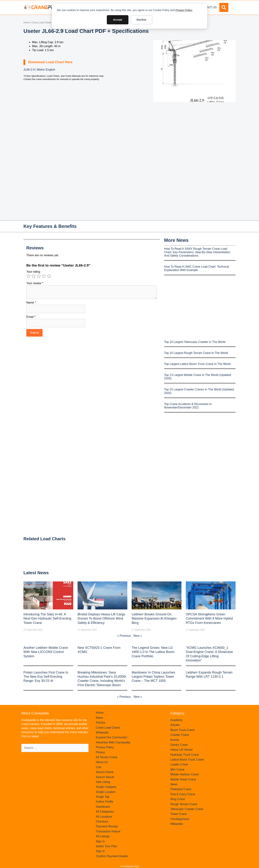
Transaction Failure (108, 831)
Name (31, 303)
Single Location (106, 792)
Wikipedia (102, 732)
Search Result (105, 777)
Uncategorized (180, 819)
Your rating (33, 272)
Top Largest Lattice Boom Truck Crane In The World (197, 364)
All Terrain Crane (107, 757)
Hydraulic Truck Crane (185, 755)
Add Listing (103, 782)
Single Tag (102, 797)
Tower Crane (179, 814)
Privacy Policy (184, 10)
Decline (141, 20)
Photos (100, 752)
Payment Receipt (107, 826)
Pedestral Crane (181, 789)
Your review (35, 283)
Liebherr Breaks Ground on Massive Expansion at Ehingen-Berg (154, 619)
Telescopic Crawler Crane (187, 809)
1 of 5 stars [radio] (28, 276)
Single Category (106, 787)
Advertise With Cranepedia (113, 742)
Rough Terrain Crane (184, 804)
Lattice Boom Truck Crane (187, 760)
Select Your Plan (106, 846)
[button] (224, 7)
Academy (176, 720)
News (99, 718)
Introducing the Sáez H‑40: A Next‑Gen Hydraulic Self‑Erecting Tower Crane (47, 619)
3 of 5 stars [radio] (39, 276)
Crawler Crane (180, 735)
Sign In (100, 841)
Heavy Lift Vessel (182, 750)
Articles (100, 723)
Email (31, 317)
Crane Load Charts (41, 22)
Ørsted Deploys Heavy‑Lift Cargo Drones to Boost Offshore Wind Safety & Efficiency (101, 619)
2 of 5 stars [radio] (34, 276)
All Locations (104, 817)
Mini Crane (177, 769)
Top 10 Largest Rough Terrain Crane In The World (196, 353)
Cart (98, 767)
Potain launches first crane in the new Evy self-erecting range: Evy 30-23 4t (46, 677)
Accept (118, 20)
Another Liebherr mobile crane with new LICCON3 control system (46, 652)
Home (27, 22)
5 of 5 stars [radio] (49, 276)
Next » (138, 636)
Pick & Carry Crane (183, 794)
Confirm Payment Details (112, 856)
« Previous (124, 636)
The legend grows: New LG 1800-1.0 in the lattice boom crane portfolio (153, 652)
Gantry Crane (179, 745)
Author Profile (105, 802)
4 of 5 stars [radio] (44, 276)
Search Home (105, 772)
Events (175, 740)
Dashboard (103, 807)
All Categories (105, 812)
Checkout (102, 822)
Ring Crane (178, 799)
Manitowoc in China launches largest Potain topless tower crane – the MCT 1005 (153, 677)
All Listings (103, 836)
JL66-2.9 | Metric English (39, 70)
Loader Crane (179, 764)
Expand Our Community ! (112, 737)
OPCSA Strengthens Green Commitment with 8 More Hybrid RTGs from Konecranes (209, 619)
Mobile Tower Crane (183, 779)
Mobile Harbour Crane (185, 774)
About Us (209, 7)
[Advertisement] (194, 132)
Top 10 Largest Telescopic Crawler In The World (195, 342)
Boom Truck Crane (182, 730)
